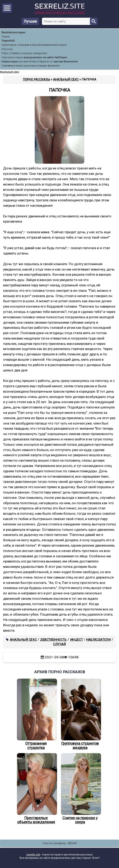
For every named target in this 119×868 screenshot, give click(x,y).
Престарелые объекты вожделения (36, 789)
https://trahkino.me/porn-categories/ (25, 53)
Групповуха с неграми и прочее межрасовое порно (34, 45)
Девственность (53, 640)
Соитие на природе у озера (80, 789)
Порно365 (8, 41)
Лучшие (30, 21)
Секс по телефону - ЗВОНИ (60, 843)
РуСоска (7, 49)
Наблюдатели (98, 640)
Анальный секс (23, 640)
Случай (59, 644)
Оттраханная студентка (36, 714)
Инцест (77, 640)
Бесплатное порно (14, 32)
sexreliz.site (33, 855)
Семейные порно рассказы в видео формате (31, 66)
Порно (6, 37)
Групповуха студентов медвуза (80, 714)
